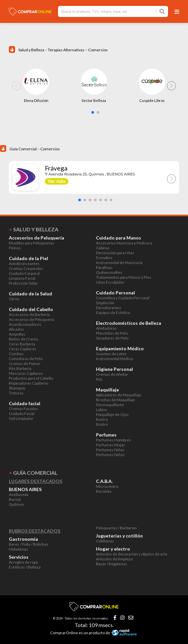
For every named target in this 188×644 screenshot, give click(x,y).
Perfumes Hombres (113, 440)
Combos (16, 354)
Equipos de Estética (113, 313)
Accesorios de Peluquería (31, 319)
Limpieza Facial (22, 278)
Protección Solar (23, 283)
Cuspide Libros (152, 100)
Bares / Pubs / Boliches (29, 544)
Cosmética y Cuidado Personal (123, 298)
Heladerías (19, 549)
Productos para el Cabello (31, 378)
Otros (14, 299)
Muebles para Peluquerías (32, 243)
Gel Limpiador (21, 418)
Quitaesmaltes (109, 272)
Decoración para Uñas (115, 253)
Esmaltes (104, 258)
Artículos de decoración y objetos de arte (132, 554)
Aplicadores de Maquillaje (119, 395)
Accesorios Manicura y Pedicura (124, 243)
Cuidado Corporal (24, 273)
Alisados (16, 329)
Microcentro (107, 486)
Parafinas (104, 267)
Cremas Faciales (23, 409)
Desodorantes (109, 308)
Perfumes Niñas (110, 450)
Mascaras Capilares (26, 373)
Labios (102, 410)
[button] (93, 112)
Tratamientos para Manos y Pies (124, 277)
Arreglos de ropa (23, 562)
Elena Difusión (36, 100)
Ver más (56, 181)
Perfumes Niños (110, 455)
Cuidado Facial (22, 413)
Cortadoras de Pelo (26, 359)
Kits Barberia (20, 368)
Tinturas (16, 393)
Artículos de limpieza (114, 559)
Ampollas (17, 334)
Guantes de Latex (111, 354)
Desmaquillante (110, 405)
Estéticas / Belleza (25, 567)
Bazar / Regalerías (112, 564)
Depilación (105, 303)
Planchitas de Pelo (112, 333)
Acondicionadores (25, 324)
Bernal (15, 499)
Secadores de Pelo (112, 338)
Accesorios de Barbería (29, 314)
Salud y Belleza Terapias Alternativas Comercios (63, 50)
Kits (99, 379)
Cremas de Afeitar (112, 374)
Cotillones (105, 541)
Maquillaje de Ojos (112, 414)
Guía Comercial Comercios (35, 149)
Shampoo (17, 388)
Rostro (102, 419)
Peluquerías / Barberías (116, 528)
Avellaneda (19, 495)
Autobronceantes (24, 264)
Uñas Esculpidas (110, 282)
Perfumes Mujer (111, 445)
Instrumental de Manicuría (119, 263)
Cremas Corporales (26, 268)
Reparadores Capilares (29, 383)
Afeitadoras (106, 328)
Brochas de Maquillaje (115, 400)
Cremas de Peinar (25, 363)
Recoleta (104, 491)
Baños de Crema (23, 339)
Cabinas (103, 248)
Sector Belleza (94, 100)
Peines (15, 248)
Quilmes (17, 504)
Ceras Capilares (23, 349)
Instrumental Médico (114, 359)
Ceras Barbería (22, 344)
